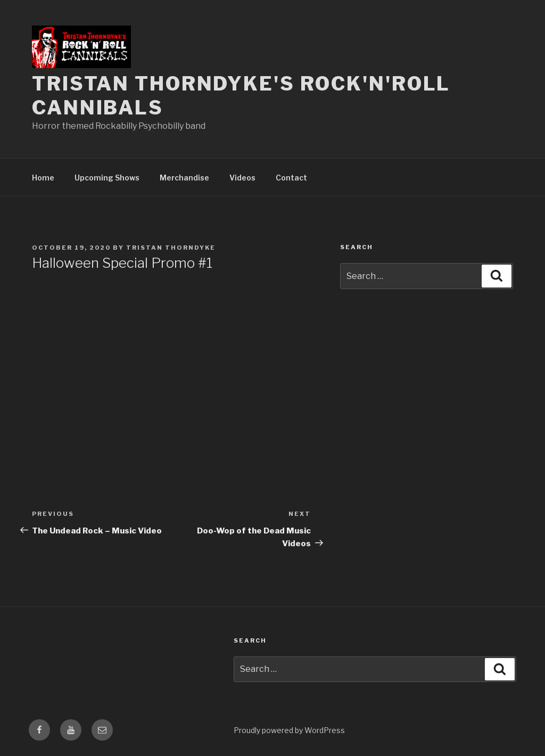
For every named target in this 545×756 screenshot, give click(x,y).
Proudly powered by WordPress (289, 730)
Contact (291, 178)
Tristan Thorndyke (171, 248)
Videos (242, 178)
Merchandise (184, 178)
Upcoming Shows (107, 178)
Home (43, 178)
